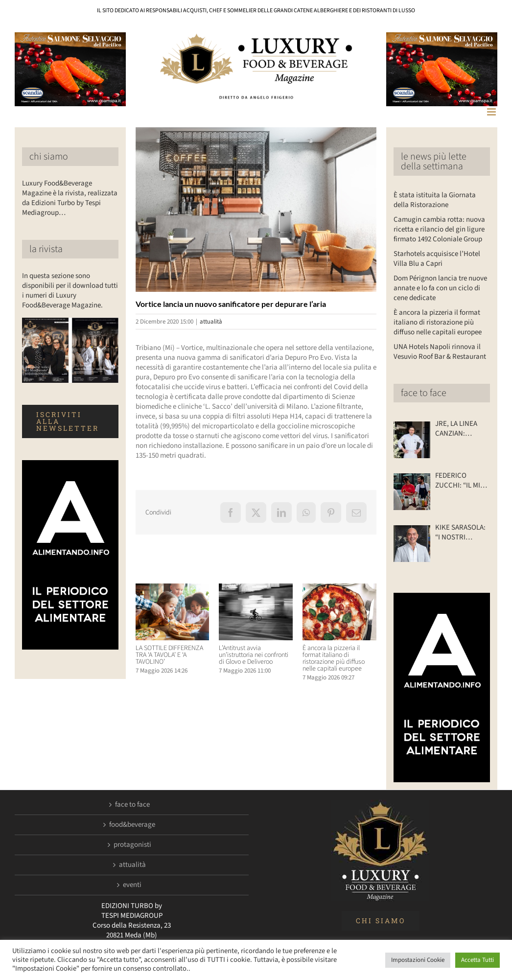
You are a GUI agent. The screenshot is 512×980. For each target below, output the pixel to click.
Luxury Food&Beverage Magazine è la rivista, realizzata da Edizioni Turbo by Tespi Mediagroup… (70, 198)
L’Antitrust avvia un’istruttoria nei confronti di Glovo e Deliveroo (254, 655)
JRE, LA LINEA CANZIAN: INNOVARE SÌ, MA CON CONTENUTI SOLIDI (462, 429)
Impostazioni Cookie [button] (418, 960)
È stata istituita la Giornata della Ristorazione (435, 200)
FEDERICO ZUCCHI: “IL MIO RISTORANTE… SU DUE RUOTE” (460, 481)
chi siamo (49, 157)
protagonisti (132, 845)
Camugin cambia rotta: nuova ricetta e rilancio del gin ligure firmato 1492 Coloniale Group (439, 229)
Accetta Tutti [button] (477, 960)
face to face (424, 393)
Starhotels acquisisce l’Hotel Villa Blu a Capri (437, 259)
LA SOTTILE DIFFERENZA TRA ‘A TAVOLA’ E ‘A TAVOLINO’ (169, 655)
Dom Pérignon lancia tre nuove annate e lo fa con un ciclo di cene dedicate (440, 288)
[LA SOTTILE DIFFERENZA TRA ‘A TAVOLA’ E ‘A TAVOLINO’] (173, 589)
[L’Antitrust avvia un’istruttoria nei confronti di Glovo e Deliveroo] (256, 589)
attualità (211, 322)
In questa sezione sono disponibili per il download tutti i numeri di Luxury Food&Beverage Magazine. (70, 291)
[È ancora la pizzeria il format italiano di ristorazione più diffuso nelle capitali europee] (339, 589)
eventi (132, 885)
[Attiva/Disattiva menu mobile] (492, 112)
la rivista (46, 249)
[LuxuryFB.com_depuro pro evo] (256, 209)
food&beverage (132, 825)
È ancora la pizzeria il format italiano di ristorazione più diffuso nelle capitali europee (334, 658)
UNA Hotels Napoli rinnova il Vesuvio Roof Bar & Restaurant (440, 352)
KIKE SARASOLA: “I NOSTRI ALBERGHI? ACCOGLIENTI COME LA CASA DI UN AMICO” (462, 533)
